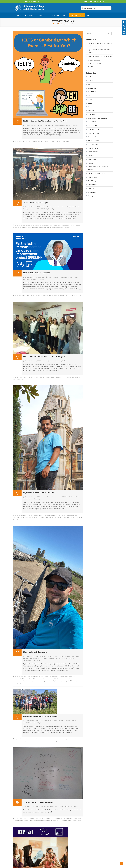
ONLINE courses (93, 126)
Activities (67, 656)
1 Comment (42, 277)
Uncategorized (92, 196)
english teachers (62, 225)
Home (19, 15)
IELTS (56, 141)
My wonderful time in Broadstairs (39, 493)
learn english (27, 227)
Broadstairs (22, 225)
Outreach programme (68, 207)
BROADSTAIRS (66, 497)
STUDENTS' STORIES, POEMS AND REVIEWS (62, 658)
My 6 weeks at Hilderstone (35, 652)
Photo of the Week (93, 133)
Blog (65, 15)
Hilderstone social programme (72, 515)
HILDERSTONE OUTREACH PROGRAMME (41, 716)
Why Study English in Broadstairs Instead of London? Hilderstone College (100, 45)
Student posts (75, 497)
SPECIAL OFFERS (93, 152)
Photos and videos (93, 137)
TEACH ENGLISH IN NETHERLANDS (35, 741)
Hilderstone (40, 141)
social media (73, 377)
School (64, 141)
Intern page (91, 111)
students (65, 361)
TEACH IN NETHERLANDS (50, 741)
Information (54, 15)
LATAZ (59, 295)
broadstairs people (54, 677)
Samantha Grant (30, 207)
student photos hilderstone (69, 681)
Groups (90, 103)
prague (33, 227)
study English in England (60, 517)
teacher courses (56, 227)
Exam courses (33, 141)
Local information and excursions (97, 118)
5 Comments (42, 497)
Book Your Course (77, 15)
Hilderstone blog (30, 377)
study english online (76, 821)
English (27, 141)
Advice (68, 125)
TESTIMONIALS (28, 499)
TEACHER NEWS (42, 209)
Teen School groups (94, 181)
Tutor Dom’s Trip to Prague (36, 203)
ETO (89, 15)
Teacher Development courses (97, 173)
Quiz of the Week (93, 144)
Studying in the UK (72, 517)
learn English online (44, 821)
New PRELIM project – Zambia (37, 273)
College (27, 295)
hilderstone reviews (58, 515)
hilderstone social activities (53, 679)
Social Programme (93, 148)
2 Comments (42, 207)
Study (67, 141)
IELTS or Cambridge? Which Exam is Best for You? (45, 121)
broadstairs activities (43, 677)
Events (90, 99)
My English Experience (94, 60)
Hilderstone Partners (67, 277)
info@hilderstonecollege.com (95, 1)
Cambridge (22, 141)
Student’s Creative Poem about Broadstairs (100, 56)
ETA (89, 96)
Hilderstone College (31, 125)
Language (20, 227)
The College (29, 15)
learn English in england (31, 821)
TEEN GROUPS (61, 741)
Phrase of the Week (93, 141)
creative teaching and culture (45, 225)
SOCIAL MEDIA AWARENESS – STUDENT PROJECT (44, 357)
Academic (62, 125)
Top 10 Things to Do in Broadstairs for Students (99, 51)
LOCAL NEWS (92, 122)
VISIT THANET (29, 683)
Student (41, 227)
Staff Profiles (91, 156)
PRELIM (67, 295)
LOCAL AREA (92, 114)
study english (48, 227)
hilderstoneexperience (63, 377)
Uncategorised (92, 192)
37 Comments (42, 361)
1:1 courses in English (24, 677)
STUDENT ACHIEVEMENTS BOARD (38, 802)
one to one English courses (54, 681)
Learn (60, 141)
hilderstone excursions (39, 679)
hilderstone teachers (72, 739)
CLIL (26, 225)
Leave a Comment (45, 125)
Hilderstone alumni (71, 677)
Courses (41, 15)
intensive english (42, 681)
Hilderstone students (51, 377)
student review (42, 517)
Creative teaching (33, 225)
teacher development (67, 227)
